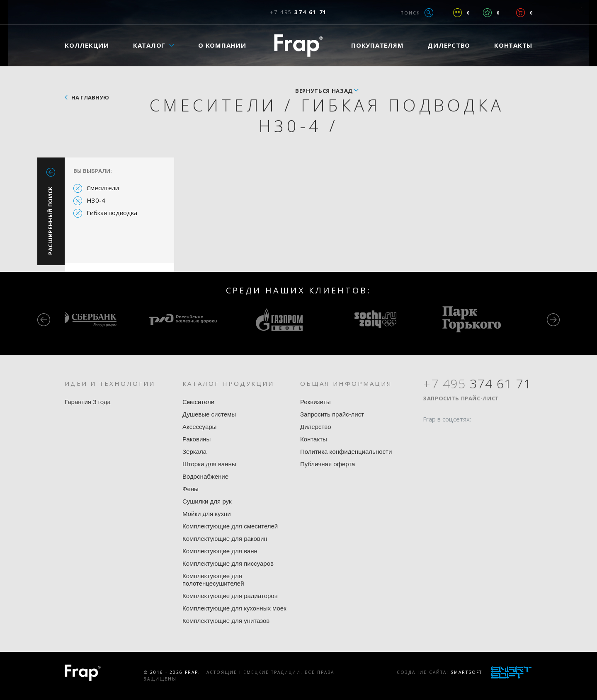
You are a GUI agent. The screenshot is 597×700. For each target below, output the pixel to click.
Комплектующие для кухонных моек (234, 608)
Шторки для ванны (209, 464)
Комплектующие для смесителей (230, 526)
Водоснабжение (205, 476)
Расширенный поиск (50, 220)
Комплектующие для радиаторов (230, 596)
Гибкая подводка (112, 213)
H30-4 (96, 200)
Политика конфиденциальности (346, 452)
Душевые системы (209, 414)
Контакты (513, 45)
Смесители (103, 188)
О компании (222, 45)
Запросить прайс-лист (332, 414)
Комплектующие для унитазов (226, 621)
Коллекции (87, 45)
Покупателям (377, 45)
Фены (191, 489)
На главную (90, 97)
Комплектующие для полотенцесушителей (213, 580)
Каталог (149, 45)
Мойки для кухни (207, 514)
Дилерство (449, 45)
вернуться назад (324, 91)
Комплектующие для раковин (225, 539)
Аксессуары (199, 427)
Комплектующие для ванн (220, 551)
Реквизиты (315, 402)
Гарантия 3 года (88, 402)
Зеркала (194, 452)
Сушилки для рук (207, 501)
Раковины (197, 439)
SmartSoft (466, 672)
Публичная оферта (328, 464)
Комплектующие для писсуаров (228, 563)
